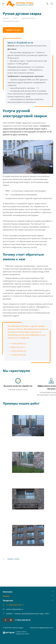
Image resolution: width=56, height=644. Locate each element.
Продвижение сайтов (22, 634)
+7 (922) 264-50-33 (22, 620)
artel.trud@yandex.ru (33, 335)
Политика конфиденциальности (42, 628)
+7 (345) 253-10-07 (14, 605)
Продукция (8, 600)
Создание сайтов (21, 632)
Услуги (6, 596)
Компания (8, 592)
